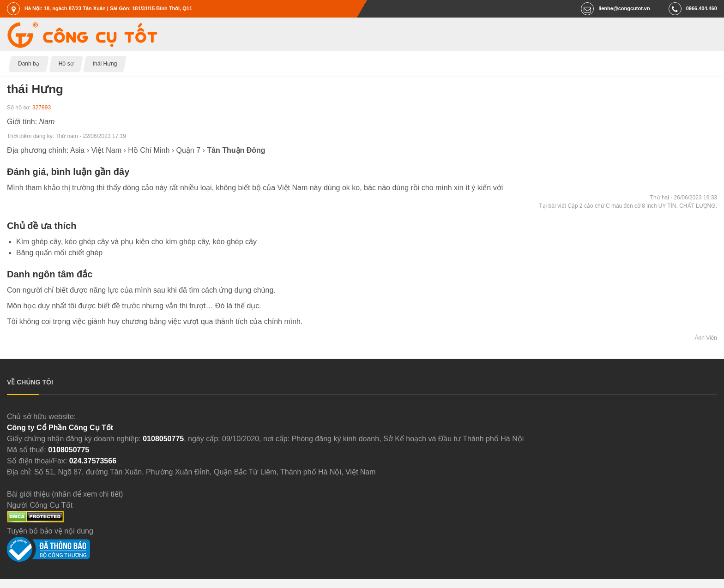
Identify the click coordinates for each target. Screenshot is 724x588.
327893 (42, 108)
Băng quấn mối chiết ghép (59, 253)
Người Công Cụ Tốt (40, 505)
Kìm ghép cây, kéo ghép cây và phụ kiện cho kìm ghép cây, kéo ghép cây (136, 242)
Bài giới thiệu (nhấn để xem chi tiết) (65, 494)
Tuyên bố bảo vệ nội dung (50, 531)
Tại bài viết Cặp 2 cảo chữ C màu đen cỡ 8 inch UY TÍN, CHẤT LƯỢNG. (628, 206)
